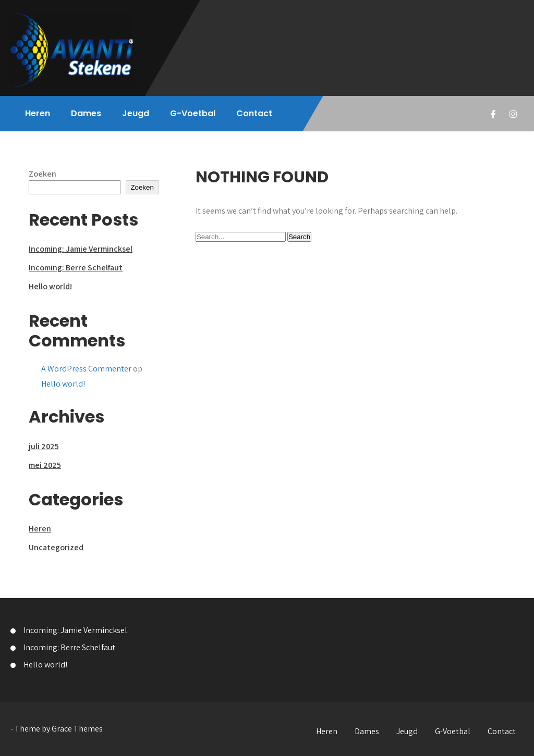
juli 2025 (44, 446)
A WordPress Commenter (86, 369)
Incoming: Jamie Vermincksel (81, 249)
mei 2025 (45, 465)
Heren (38, 113)
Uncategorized (56, 547)
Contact (254, 113)
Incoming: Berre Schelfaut (76, 268)
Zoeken (43, 174)
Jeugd (136, 113)
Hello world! (50, 286)
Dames (86, 113)
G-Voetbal (193, 113)
